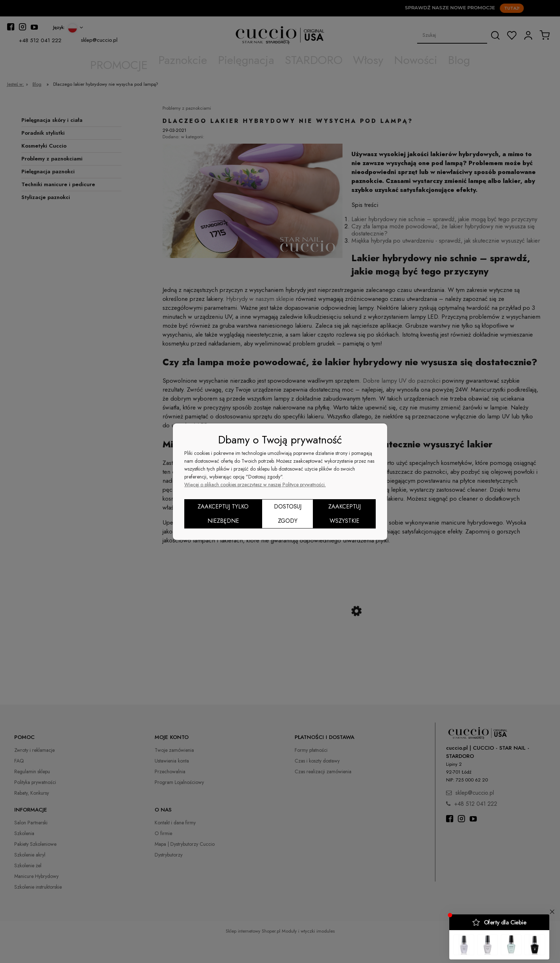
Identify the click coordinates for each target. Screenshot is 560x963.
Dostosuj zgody (288, 514)
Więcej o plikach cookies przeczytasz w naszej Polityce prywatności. (255, 485)
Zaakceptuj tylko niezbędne (223, 514)
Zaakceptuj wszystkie (344, 514)
